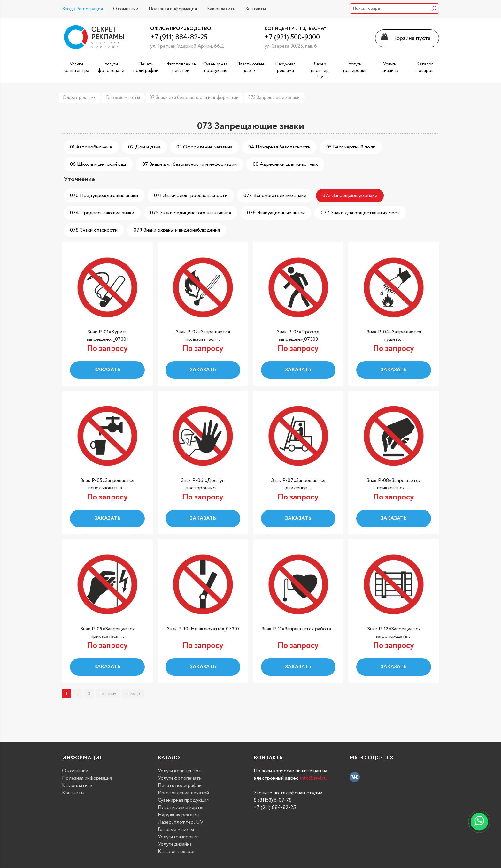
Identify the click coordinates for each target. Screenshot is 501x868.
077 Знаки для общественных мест (360, 213)
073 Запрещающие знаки (274, 98)
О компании (126, 9)
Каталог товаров (177, 852)
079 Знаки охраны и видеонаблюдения (177, 230)
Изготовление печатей (183, 793)
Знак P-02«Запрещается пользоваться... (203, 336)
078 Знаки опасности (94, 230)
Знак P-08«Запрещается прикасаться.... (394, 484)
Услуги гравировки (178, 837)
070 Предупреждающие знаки (104, 196)
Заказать (107, 370)
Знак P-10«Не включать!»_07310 (203, 629)
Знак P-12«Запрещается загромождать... (394, 633)
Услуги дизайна (175, 844)
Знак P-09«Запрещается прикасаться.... (107, 633)
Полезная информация (173, 9)
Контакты (256, 9)
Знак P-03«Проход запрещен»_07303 (298, 336)
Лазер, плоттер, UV (181, 822)
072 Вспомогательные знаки (275, 196)
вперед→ (133, 694)
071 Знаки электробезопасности (191, 196)
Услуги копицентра (179, 771)
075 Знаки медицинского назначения (191, 213)
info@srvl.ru (313, 778)
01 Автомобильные (91, 147)
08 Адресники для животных (285, 164)
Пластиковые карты (181, 807)
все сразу (108, 694)
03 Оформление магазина (204, 147)
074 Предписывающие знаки (102, 213)
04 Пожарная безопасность (279, 147)
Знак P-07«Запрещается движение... (298, 484)
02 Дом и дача (144, 147)
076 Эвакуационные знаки (276, 213)
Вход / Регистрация (82, 9)
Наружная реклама (179, 815)
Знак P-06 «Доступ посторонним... (203, 484)
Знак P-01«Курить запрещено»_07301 (107, 336)
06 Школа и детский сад (98, 164)
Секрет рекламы (80, 98)
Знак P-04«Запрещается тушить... (394, 336)
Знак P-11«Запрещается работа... (298, 629)
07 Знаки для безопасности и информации (194, 98)
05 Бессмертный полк (351, 147)
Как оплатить (221, 9)
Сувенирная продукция (183, 800)
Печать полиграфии (180, 785)
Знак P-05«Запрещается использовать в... (107, 484)
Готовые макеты (123, 98)
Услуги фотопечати (180, 778)
